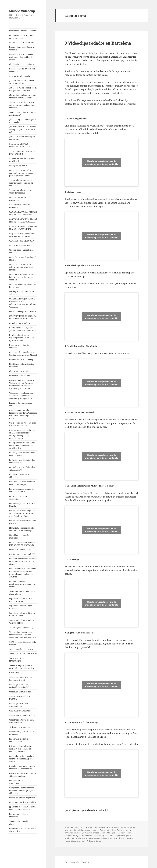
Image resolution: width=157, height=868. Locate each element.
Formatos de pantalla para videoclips (21, 404)
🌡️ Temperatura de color (20, 727)
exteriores (78, 833)
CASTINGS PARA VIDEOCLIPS (22, 241)
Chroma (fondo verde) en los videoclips (22, 251)
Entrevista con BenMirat (20, 376)
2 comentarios (95, 841)
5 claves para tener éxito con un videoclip (22, 160)
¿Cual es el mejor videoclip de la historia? (22, 138)
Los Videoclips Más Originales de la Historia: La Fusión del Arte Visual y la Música (22, 513)
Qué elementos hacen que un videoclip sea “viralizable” (22, 767)
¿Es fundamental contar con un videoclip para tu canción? (23, 96)
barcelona (124, 827)
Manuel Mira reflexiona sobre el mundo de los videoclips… (22, 529)
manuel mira (126, 833)
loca (118, 833)
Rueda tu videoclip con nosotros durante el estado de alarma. (22, 584)
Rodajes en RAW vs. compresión (18, 782)
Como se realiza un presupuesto (17, 199)
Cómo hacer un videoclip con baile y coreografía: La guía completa (22, 277)
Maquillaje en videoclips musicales (20, 536)
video (67, 841)
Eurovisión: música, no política (22, 802)
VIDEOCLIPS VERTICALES (20, 711)
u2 (124, 838)
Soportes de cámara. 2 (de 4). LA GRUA (22, 607)
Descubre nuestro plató (19, 323)
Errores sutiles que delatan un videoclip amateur (22, 775)
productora (80, 838)
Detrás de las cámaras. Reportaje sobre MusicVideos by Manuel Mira (22, 338)
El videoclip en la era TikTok (22, 64)
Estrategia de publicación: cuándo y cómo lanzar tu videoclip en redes (21, 749)
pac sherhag (98, 835)
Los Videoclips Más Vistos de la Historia (22, 522)
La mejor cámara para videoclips (19, 476)
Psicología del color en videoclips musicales (19, 740)
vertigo (129, 838)
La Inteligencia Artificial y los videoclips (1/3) (22, 454)
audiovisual (114, 827)
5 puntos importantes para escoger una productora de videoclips (21, 183)
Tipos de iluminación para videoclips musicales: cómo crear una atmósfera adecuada (23, 635)
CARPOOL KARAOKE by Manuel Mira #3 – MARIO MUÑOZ (23, 228)
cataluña (73, 830)
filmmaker (88, 833)
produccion (70, 838)
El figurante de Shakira (19, 371)
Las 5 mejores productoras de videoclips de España (22, 483)
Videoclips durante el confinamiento (18, 705)
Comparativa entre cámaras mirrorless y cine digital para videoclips (22, 790)
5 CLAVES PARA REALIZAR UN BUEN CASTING (22, 153)
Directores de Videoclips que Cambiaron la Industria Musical (23, 354)
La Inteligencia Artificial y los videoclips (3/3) (22, 469)
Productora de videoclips (20, 550)
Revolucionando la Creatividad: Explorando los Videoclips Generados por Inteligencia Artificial (23, 573)
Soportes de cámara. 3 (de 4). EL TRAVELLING (22, 614)
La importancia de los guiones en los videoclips (22, 37)
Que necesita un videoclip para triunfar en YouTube (23, 424)
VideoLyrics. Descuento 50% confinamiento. (22, 721)
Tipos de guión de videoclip (21, 627)
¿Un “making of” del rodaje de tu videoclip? (22, 121)
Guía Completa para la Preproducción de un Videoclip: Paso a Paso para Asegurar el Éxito (23, 414)
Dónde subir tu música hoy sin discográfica (22, 830)
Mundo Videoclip (22, 11)
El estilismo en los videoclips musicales (21, 365)
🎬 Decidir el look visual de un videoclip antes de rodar (22, 808)
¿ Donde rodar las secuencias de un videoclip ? (22, 82)
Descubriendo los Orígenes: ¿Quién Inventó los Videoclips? (22, 329)
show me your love (109, 838)
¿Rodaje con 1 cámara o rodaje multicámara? (23, 114)
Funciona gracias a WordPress (78, 862)
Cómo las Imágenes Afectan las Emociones (23, 286)
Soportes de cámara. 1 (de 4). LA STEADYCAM (22, 600)
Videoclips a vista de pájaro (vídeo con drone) (21, 679)
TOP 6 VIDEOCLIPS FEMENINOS (23, 654)
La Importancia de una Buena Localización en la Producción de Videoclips (22, 445)
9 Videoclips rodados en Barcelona (20, 206)
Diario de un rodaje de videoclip (19, 346)
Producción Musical (96, 827)
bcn (66, 830)
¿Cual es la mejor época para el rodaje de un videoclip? (23, 89)
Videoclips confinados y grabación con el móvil (19, 686)
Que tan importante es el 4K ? (22, 554)
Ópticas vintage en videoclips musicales (22, 733)
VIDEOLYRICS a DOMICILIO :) (22, 715)
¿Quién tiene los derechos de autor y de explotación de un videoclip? (22, 105)
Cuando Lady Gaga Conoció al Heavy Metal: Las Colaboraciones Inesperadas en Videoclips (23, 303)
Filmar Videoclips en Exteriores (23, 311)
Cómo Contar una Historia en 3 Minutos (23, 258)
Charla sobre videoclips (19, 245)
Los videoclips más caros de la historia (22, 505)
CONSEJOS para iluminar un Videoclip (22, 293)
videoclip (74, 841)
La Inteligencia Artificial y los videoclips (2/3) (22, 461)
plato (128, 835)
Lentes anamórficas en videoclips (19, 815)
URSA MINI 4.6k (16, 673)
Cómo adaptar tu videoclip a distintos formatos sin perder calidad (22, 759)
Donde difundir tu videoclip (21, 359)
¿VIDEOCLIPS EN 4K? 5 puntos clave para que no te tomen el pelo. (22, 129)
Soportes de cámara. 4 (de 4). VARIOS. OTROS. (22, 622)
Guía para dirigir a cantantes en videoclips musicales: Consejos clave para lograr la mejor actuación (22, 434)
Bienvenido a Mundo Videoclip (23, 31)
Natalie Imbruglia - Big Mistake (78, 835)
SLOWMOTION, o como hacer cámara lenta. (22, 593)
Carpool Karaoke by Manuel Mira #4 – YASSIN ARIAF (22, 235)
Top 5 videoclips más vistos (21, 649)
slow (120, 838)
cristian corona (84, 830)
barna (132, 827)
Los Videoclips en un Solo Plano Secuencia (23, 70)
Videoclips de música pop (20, 692)
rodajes (90, 838)
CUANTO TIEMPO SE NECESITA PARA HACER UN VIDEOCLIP (23, 317)
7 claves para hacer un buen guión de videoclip (22, 191)
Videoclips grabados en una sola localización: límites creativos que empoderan (21, 396)
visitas (82, 841)
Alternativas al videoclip (20, 76)
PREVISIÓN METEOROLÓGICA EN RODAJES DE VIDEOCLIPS (22, 544)
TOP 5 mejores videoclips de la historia (22, 643)
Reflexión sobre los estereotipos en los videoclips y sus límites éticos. (23, 561)
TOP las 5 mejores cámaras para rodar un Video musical (22, 667)
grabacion (97, 833)
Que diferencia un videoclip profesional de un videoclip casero (21, 57)
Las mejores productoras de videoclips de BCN (21, 490)
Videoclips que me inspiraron (22, 798)
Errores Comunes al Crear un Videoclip (22, 48)
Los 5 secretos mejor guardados (18, 498)
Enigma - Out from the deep (104, 830)
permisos (121, 835)
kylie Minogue (109, 833)
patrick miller (110, 835)
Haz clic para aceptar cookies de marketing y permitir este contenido (102, 162)
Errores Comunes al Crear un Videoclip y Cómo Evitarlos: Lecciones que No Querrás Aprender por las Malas (22, 384)
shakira (97, 838)
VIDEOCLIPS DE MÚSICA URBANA (20, 698)
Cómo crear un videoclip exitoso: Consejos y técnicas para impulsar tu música (21, 173)
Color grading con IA (18, 166)
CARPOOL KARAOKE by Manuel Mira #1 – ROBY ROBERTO (23, 213)
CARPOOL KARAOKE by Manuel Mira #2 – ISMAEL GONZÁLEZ (23, 220)
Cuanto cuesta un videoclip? (21, 42)
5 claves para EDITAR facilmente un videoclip (19, 145)
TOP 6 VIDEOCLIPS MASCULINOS (17, 660)
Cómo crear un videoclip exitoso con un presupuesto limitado (21, 267)
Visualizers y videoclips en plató (21, 823)
